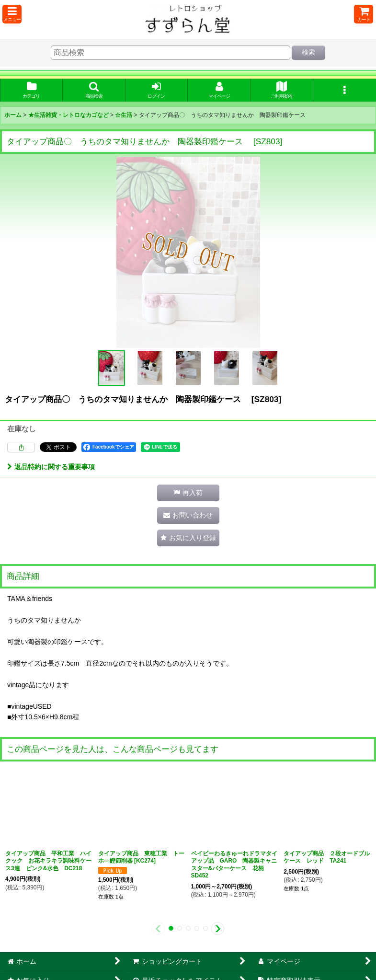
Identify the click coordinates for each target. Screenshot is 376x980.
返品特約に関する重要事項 (51, 467)
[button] (12, 14)
